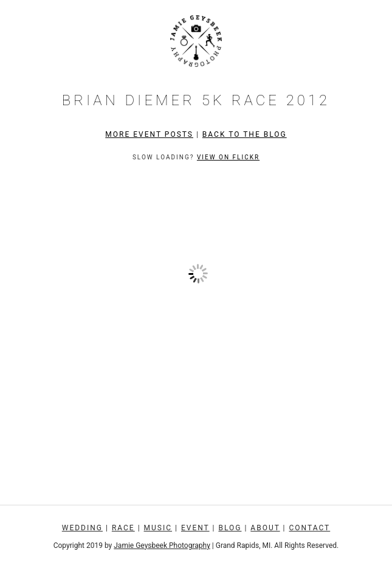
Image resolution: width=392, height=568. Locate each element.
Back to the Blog (245, 134)
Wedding (82, 528)
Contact (310, 528)
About (265, 528)
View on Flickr (228, 157)
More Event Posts (149, 134)
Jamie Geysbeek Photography (162, 545)
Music (158, 528)
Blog (230, 528)
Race (123, 528)
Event (195, 528)
